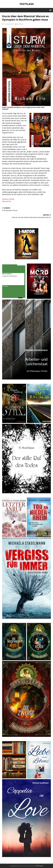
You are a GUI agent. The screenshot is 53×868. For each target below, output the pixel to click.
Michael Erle (7, 201)
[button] (50, 10)
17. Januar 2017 (9, 24)
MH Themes (40, 866)
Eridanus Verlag (8, 199)
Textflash (20, 24)
